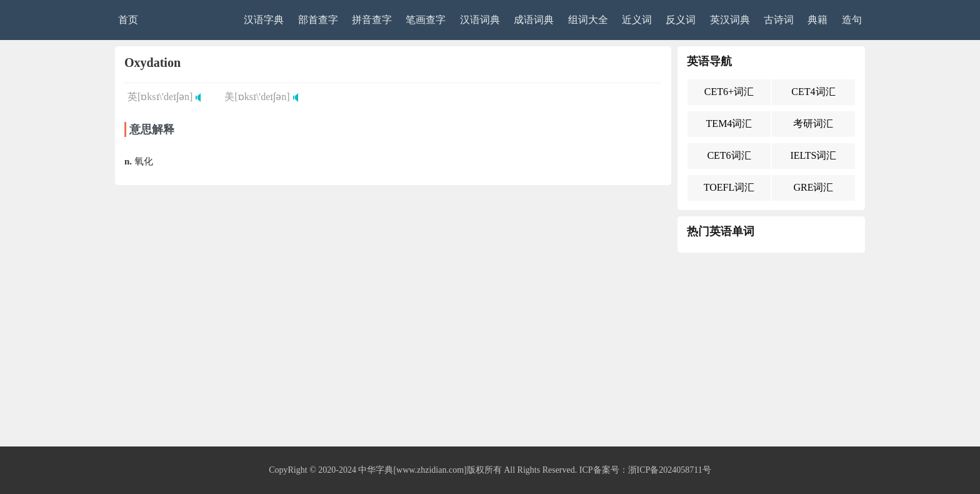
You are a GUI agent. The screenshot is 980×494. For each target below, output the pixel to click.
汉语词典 (480, 20)
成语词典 (534, 20)
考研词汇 (813, 123)
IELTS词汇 (813, 155)
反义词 (681, 20)
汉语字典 (264, 20)
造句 (852, 20)
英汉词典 (730, 20)
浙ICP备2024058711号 (670, 470)
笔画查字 (426, 20)
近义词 (637, 20)
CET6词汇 (729, 155)
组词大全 (588, 20)
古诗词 (779, 20)
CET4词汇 (813, 92)
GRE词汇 (813, 187)
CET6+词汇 (729, 92)
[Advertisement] (490, 353)
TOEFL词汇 (729, 187)
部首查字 (318, 20)
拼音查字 (372, 20)
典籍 (817, 20)
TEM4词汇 (729, 123)
